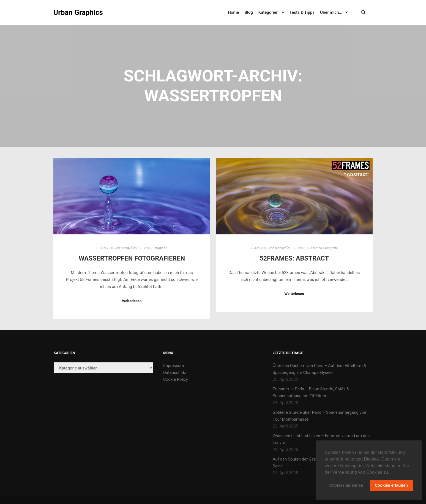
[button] (391, 473)
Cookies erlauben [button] (391, 485)
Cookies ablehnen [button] (346, 485)
